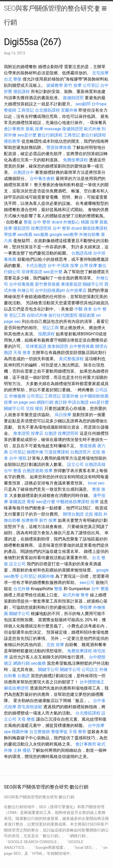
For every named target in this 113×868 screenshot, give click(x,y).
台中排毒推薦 (22, 284)
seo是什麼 (27, 135)
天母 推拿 (22, 353)
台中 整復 (13, 471)
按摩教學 (30, 520)
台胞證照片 (81, 452)
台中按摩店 (76, 290)
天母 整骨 (77, 732)
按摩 (8, 402)
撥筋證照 (22, 228)
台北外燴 (22, 589)
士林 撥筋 (22, 750)
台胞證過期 (33, 471)
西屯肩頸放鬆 (30, 707)
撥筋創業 (87, 315)
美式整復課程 (71, 359)
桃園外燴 (46, 576)
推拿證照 (22, 433)
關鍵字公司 (93, 284)
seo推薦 (25, 234)
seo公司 (87, 583)
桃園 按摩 (90, 222)
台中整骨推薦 (82, 346)
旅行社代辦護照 (63, 315)
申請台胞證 (78, 402)
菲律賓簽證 (32, 272)
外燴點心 (72, 222)
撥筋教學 (12, 141)
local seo (96, 483)
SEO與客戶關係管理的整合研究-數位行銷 (56, 15)
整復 (28, 222)
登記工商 (17, 315)
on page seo (24, 402)
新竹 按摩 (73, 85)
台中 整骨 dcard (47, 222)
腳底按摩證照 (16, 688)
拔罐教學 (55, 85)
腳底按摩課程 (95, 228)
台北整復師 (40, 732)
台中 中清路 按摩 (63, 266)
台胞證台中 (24, 172)
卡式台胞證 (36, 266)
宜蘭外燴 (69, 110)
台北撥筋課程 (47, 110)
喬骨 (31, 502)
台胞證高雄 (82, 253)
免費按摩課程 (75, 160)
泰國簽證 (17, 502)
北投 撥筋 (34, 408)
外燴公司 (26, 290)
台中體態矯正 (92, 682)
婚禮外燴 (35, 452)
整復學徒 (59, 732)
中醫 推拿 (83, 309)
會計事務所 (14, 129)
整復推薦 (88, 446)
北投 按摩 (55, 645)
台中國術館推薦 (94, 396)
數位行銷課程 (50, 135)
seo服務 (41, 234)
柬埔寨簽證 (71, 284)
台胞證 (51, 433)
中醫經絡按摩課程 (73, 502)
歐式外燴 (92, 129)
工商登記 (26, 110)
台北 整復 (13, 79)
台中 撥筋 (18, 458)
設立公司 (75, 464)
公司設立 (90, 670)
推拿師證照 (58, 346)
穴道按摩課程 (57, 452)
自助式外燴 (37, 315)
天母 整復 (26, 719)
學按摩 (10, 234)
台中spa (99, 104)
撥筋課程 (22, 92)
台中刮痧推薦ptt (50, 290)
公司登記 (91, 85)
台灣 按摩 (88, 266)
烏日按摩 (63, 415)
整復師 (10, 110)
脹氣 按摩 (34, 129)
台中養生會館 (42, 179)
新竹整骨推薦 (47, 284)
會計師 (61, 402)
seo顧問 (83, 104)
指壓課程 (46, 334)
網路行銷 (45, 402)
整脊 (85, 595)
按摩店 (37, 433)
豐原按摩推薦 (59, 147)
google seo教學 (64, 234)
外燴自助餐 (89, 234)
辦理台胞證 (73, 514)
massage (53, 129)
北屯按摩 (100, 73)
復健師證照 (73, 98)
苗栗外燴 (70, 396)
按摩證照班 (41, 228)
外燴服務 (17, 396)
